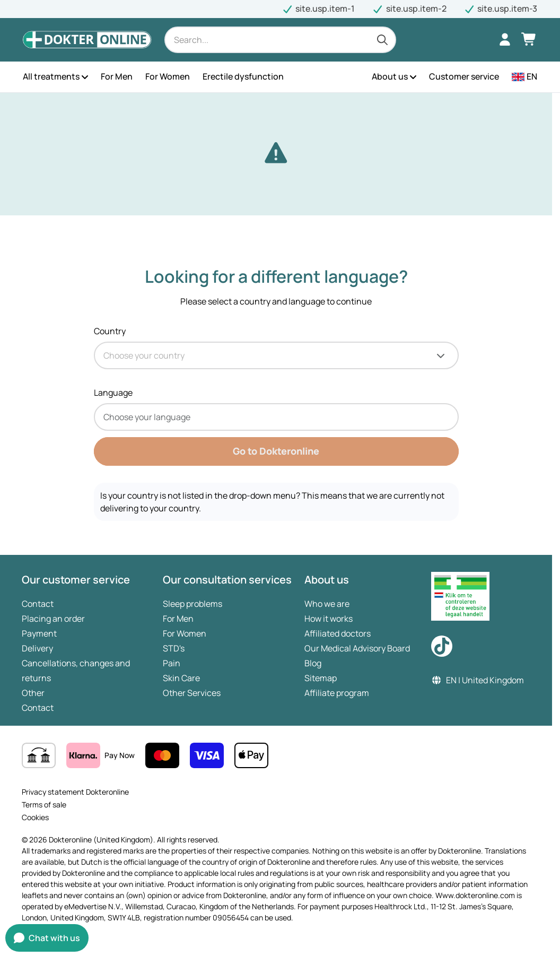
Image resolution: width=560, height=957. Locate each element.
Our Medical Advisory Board (357, 648)
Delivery (37, 648)
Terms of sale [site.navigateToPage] (44, 804)
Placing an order (53, 619)
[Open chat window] (47, 938)
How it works (329, 619)
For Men (178, 619)
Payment (39, 633)
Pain (172, 663)
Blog (313, 663)
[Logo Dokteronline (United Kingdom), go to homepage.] (87, 40)
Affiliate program (337, 693)
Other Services (192, 693)
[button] (524, 77)
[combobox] (276, 355)
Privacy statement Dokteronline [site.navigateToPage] (75, 792)
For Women (185, 633)
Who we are (327, 604)
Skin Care (181, 678)
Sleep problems (192, 604)
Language (113, 393)
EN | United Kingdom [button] (478, 680)
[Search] (280, 40)
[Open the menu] (85, 77)
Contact (38, 604)
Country (110, 331)
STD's (174, 648)
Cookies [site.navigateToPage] (35, 817)
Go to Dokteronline (276, 451)
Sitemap (321, 678)
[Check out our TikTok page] (442, 646)
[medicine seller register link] (481, 596)
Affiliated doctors (338, 633)
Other (33, 693)
